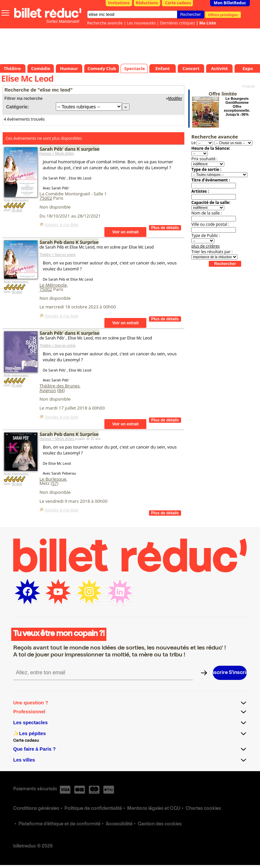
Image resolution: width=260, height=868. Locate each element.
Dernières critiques (177, 23)
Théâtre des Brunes (60, 386)
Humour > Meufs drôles (57, 154)
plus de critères (205, 246)
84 (61, 390)
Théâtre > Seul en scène (58, 255)
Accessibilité (119, 824)
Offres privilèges (223, 15)
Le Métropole (53, 285)
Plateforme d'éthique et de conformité (59, 824)
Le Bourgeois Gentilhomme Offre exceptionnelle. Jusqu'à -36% (237, 106)
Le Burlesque (53, 479)
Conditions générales (36, 809)
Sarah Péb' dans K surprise (70, 149)
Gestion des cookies (160, 824)
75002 (46, 198)
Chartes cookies (203, 809)
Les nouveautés (141, 23)
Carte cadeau (178, 3)
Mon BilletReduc (230, 3)
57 (54, 483)
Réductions (147, 3)
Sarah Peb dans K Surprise (69, 242)
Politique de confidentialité (93, 809)
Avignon (48, 390)
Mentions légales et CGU (154, 809)
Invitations (119, 3)
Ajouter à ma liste (62, 225)
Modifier (175, 99)
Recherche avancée (105, 23)
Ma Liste (207, 23)
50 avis (17, 210)
